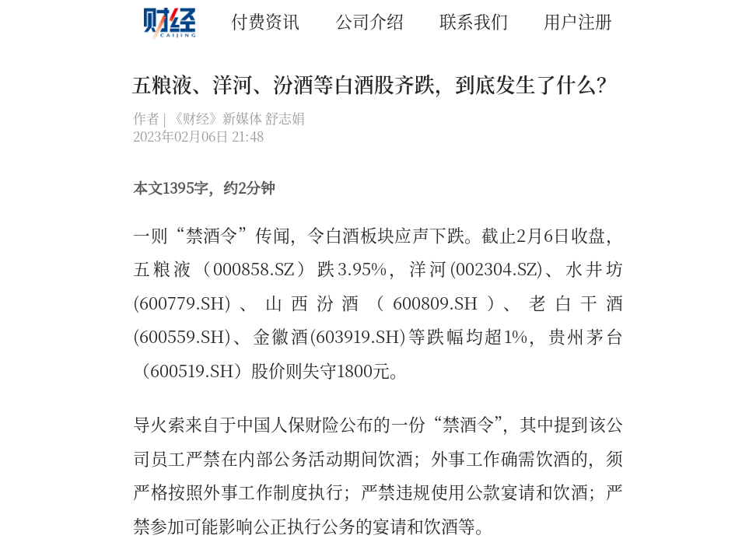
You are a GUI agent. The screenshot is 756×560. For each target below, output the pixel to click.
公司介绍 (369, 21)
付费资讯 (265, 21)
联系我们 (474, 21)
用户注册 (578, 21)
